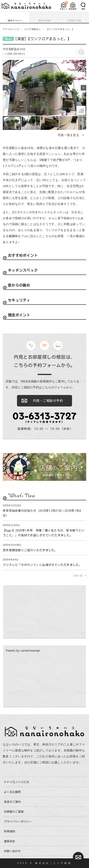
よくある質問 (12, 792)
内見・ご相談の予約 (48, 401)
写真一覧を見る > (71, 135)
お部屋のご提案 (14, 812)
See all (78, 576)
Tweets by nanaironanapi (23, 651)
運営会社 (10, 841)
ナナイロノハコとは (17, 782)
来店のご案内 (12, 802)
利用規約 (10, 831)
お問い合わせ (12, 851)
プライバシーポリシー (18, 821)
